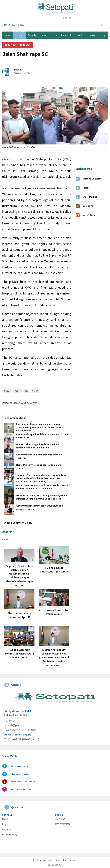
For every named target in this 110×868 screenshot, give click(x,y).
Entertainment (63, 35)
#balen (17, 391)
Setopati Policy (10, 835)
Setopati (19, 70)
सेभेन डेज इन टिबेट (63, 824)
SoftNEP (58, 865)
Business (46, 35)
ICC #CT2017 (61, 819)
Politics (20, 35)
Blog (103, 35)
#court (35, 391)
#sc (26, 391)
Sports (79, 35)
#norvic (7, 391)
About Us (7, 830)
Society (32, 35)
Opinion (92, 35)
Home (5, 819)
